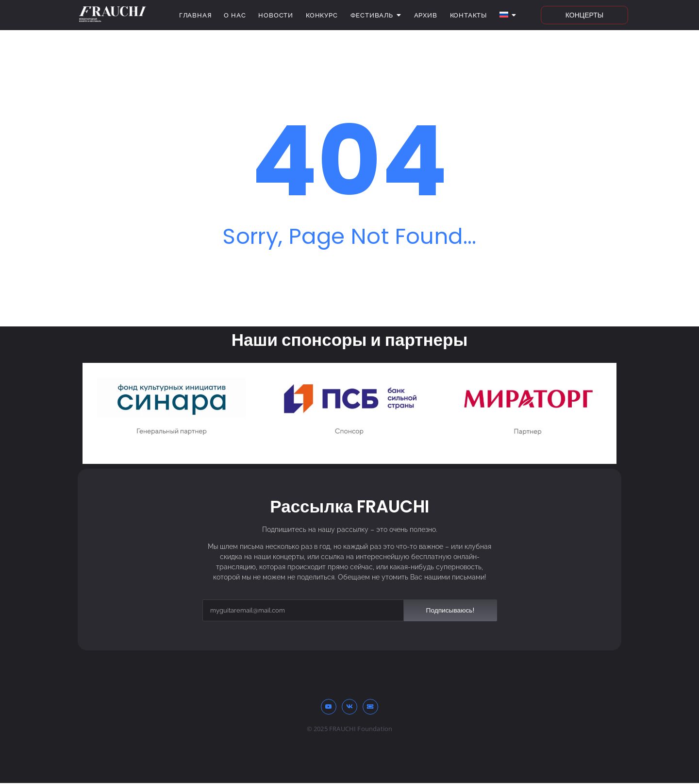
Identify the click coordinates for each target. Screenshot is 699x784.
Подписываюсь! (450, 610)
